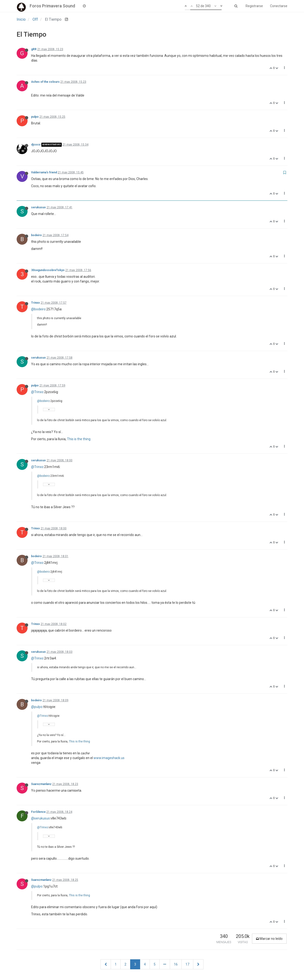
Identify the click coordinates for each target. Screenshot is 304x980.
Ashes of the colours (45, 82)
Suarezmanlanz (41, 784)
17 (187, 964)
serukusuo (38, 207)
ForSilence (38, 812)
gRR (34, 49)
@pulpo (37, 707)
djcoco (36, 145)
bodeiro (36, 235)
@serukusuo (40, 818)
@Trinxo (37, 392)
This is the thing (79, 439)
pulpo (35, 117)
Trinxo (36, 303)
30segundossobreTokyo (48, 270)
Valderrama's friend (44, 172)
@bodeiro (38, 309)
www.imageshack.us (109, 758)
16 (176, 964)
